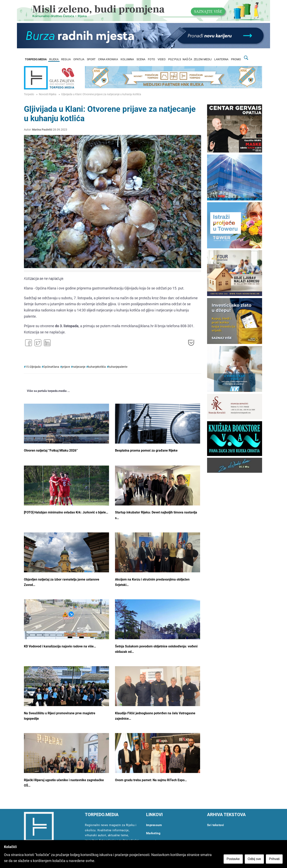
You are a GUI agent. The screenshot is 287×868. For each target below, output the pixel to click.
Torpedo (29, 94)
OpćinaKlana (51, 367)
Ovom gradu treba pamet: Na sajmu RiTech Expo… (151, 780)
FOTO (151, 59)
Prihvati (275, 859)
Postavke (234, 859)
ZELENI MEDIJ (203, 59)
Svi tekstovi (216, 825)
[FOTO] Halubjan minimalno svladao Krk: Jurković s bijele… (66, 512)
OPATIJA (79, 59)
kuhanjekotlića (97, 367)
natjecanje (79, 367)
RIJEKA (54, 59)
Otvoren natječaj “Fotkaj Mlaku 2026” (51, 450)
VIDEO (162, 59)
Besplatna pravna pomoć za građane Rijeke (146, 450)
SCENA (141, 59)
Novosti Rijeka (48, 94)
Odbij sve (255, 859)
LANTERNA (221, 59)
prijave (66, 367)
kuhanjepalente (118, 367)
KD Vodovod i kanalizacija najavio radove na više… (60, 646)
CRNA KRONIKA (108, 59)
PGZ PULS (175, 59)
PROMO (236, 59)
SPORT (91, 59)
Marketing (153, 833)
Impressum (154, 825)
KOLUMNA (127, 59)
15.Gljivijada (33, 367)
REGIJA (66, 59)
